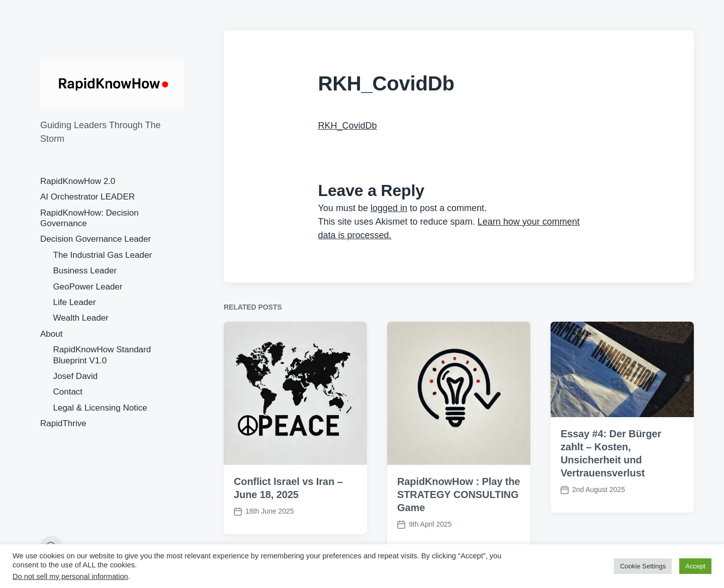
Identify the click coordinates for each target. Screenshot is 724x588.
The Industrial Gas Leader (103, 255)
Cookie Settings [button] (643, 566)
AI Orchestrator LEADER (87, 197)
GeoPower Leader (88, 287)
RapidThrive (63, 423)
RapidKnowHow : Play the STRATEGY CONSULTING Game (459, 496)
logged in (389, 208)
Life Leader (75, 302)
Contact (68, 392)
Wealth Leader (81, 318)
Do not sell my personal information (70, 576)
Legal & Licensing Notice (100, 408)
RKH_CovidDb (348, 126)
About (51, 334)
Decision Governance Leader (96, 239)
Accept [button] (695, 566)
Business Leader (85, 271)
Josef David (76, 376)
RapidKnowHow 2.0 (78, 181)
